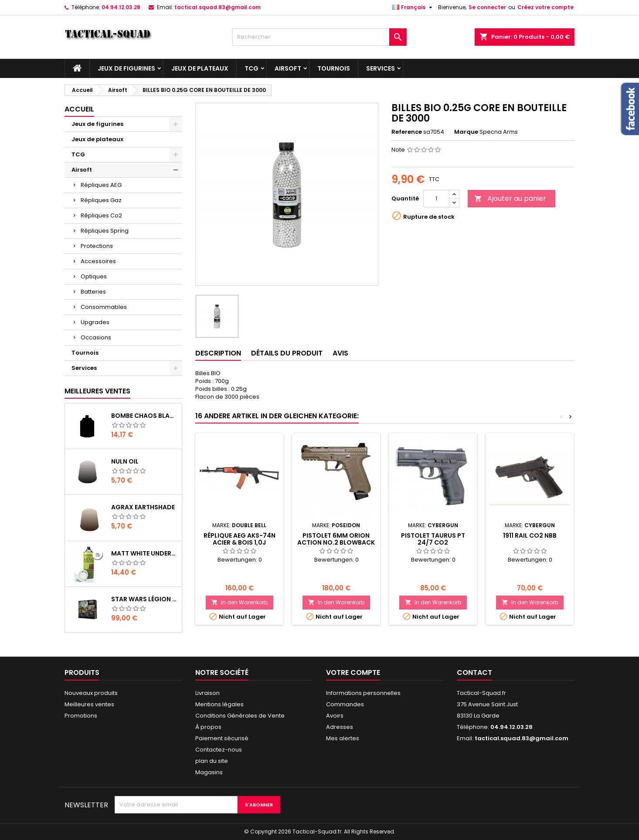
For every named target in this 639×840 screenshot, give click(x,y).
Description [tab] (218, 353)
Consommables (104, 307)
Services (381, 68)
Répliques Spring (105, 231)
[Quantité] (436, 199)
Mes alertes (343, 738)
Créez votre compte (546, 7)
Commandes (345, 704)
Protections (97, 246)
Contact (474, 672)
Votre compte (353, 672)
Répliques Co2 (101, 215)
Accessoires (98, 261)
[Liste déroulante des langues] (413, 7)
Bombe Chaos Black (145, 416)
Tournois (334, 68)
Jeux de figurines (126, 68)
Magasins (209, 772)
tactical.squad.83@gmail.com (218, 7)
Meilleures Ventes (97, 391)
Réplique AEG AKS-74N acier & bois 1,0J (240, 539)
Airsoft (288, 68)
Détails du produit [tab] (287, 353)
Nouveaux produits (91, 693)
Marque (466, 132)
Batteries (93, 292)
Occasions (96, 337)
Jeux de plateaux (200, 68)
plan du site (212, 761)
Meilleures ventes (89, 704)
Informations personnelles (363, 693)
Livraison (207, 693)
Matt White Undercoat (145, 553)
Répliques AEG (101, 185)
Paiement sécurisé (222, 738)
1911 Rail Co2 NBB (530, 535)
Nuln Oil (125, 461)
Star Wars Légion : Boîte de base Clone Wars (145, 599)
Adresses (340, 727)
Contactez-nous (219, 750)
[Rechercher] (319, 37)
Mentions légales (219, 704)
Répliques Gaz (101, 200)
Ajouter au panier (510, 198)
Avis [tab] (340, 353)
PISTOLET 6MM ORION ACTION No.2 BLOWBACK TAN (336, 542)
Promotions (81, 716)
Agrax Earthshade (143, 507)
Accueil (79, 109)
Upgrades (95, 322)
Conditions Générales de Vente (240, 716)
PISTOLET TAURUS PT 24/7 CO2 (433, 539)
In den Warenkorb (240, 602)
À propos (208, 727)
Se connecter (487, 7)
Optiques (94, 276)
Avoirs (335, 716)
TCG (252, 68)
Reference (407, 132)
